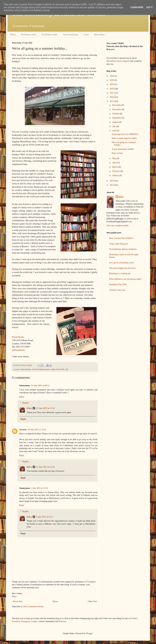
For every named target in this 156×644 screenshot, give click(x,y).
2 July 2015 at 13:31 (39, 488)
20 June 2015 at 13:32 (37, 430)
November (117, 109)
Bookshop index (29, 34)
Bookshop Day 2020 (118, 284)
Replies (25, 403)
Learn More (137, 7)
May (114, 158)
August (115, 122)
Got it (149, 7)
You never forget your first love (122, 268)
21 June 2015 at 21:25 (45, 467)
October (116, 114)
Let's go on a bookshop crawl (121, 263)
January (116, 175)
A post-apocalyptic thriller (123, 149)
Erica (29, 408)
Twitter (134, 618)
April (115, 163)
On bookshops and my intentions (123, 249)
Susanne (23, 430)
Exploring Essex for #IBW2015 (125, 134)
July (114, 126)
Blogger (89, 633)
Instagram (25, 621)
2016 (112, 97)
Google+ (34, 621)
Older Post (92, 601)
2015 (112, 101)
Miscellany (99, 34)
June (114, 131)
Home (13, 34)
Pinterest (62, 621)
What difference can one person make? (126, 279)
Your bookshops (71, 34)
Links (86, 34)
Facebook (16, 621)
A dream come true (117, 290)
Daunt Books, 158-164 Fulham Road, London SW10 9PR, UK (44, 369)
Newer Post (18, 601)
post (113, 49)
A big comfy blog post (119, 244)
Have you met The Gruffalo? (121, 238)
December (117, 105)
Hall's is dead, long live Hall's (124, 138)
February (116, 171)
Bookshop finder (50, 34)
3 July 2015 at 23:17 (45, 517)
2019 (112, 84)
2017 (112, 93)
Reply (22, 397)
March (115, 167)
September (117, 118)
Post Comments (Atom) (34, 607)
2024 (112, 76)
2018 (112, 89)
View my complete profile (118, 226)
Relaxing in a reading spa (120, 273)
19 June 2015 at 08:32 (40, 386)
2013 (112, 185)
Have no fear (117, 153)
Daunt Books (18, 337)
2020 (112, 80)
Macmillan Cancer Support (118, 61)
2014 (112, 181)
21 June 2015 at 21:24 (45, 408)
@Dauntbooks (19, 350)
